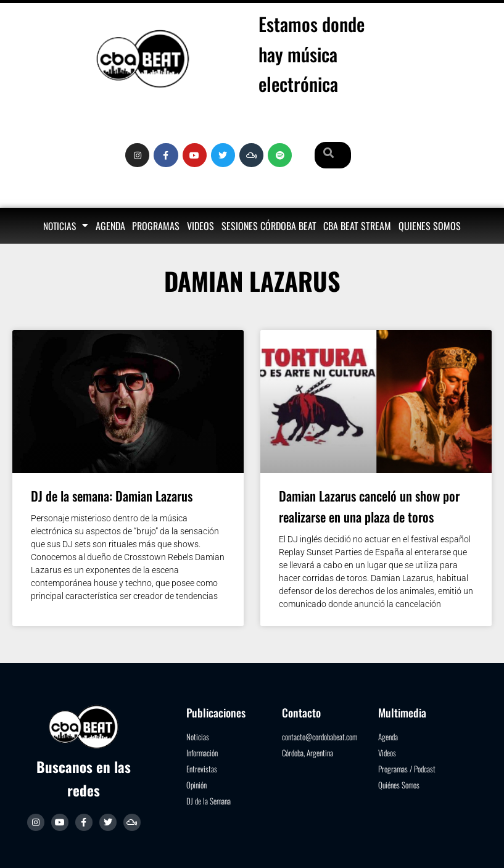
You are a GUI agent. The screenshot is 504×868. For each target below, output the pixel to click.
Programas (156, 226)
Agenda (110, 226)
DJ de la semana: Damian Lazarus (112, 496)
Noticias (66, 225)
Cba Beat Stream (357, 226)
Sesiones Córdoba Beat (269, 226)
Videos (200, 226)
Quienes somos (430, 226)
